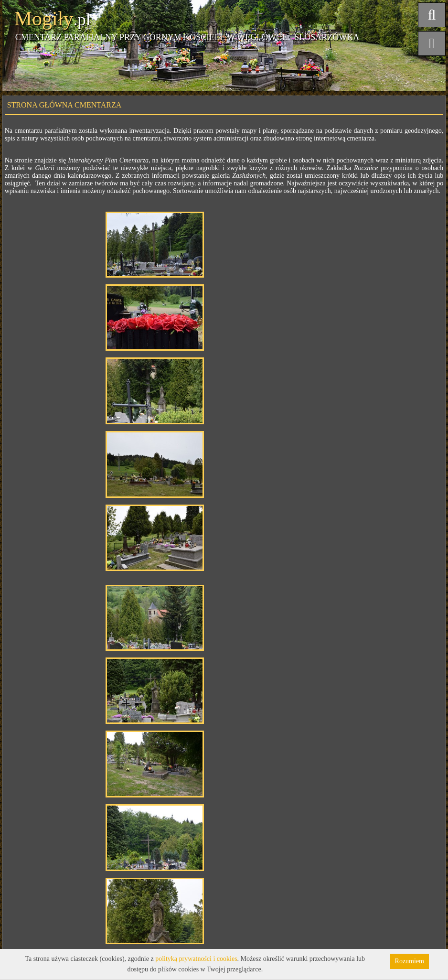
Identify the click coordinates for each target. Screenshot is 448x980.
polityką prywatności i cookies (196, 959)
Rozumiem (410, 961)
